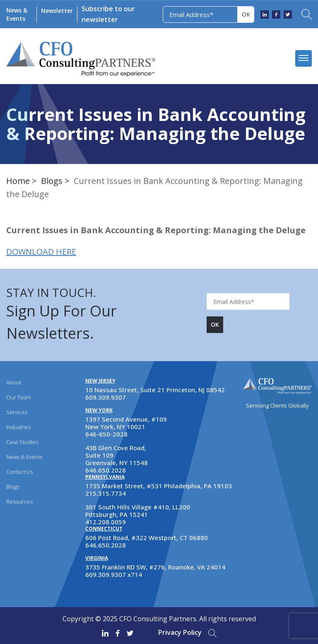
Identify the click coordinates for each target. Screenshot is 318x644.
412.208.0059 (106, 522)
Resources (19, 502)
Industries (18, 427)
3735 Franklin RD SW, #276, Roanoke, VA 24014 (155, 567)
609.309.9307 (106, 397)
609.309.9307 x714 (114, 574)
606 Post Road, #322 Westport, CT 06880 (147, 538)
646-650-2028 (106, 434)
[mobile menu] (304, 58)
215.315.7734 (106, 493)
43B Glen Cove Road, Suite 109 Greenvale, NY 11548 (117, 455)
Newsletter (57, 11)
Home (18, 181)
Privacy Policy (180, 632)
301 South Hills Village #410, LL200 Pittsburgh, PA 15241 (138, 511)
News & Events (17, 14)
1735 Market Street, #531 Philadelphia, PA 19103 (159, 486)
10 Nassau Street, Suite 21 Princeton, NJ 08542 (155, 390)
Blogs (52, 181)
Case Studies (22, 442)
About (14, 382)
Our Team (19, 397)
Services (17, 412)
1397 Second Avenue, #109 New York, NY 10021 (126, 423)
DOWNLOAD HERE (41, 252)
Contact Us (19, 472)
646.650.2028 (106, 470)
